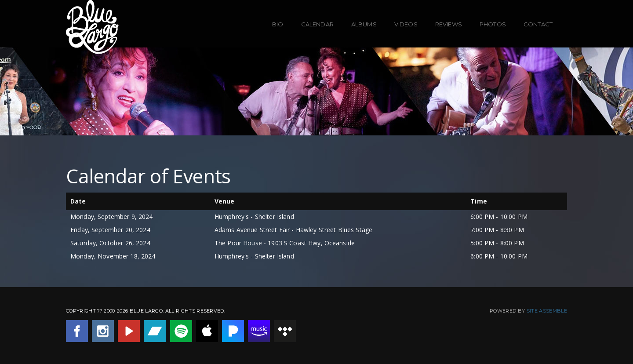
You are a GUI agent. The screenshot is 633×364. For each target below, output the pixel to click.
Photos (493, 24)
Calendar (317, 24)
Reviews (449, 24)
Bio (278, 24)
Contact (538, 24)
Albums (364, 24)
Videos (406, 24)
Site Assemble (547, 311)
